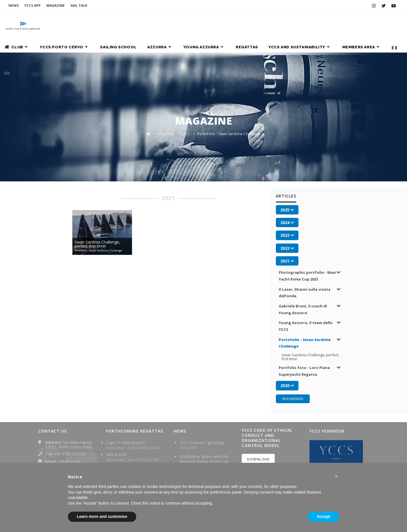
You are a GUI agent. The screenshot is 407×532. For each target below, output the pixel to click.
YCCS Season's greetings (202, 393)
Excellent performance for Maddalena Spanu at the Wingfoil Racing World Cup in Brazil (206, 434)
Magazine (166, 86)
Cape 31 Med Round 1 (126, 393)
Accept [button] (323, 516)
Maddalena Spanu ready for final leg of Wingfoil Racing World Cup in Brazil (205, 460)
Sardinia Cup (117, 446)
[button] (336, 476)
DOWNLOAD (258, 410)
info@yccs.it (69, 412)
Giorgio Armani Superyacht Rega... (130, 432)
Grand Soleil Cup (121, 417)
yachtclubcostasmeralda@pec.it (74, 423)
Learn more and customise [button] (102, 516)
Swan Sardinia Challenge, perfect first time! (311, 308)
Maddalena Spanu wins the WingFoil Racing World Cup (204, 410)
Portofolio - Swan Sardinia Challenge (229, 86)
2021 (186, 86)
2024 (255, 456)
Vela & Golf (116, 405)
